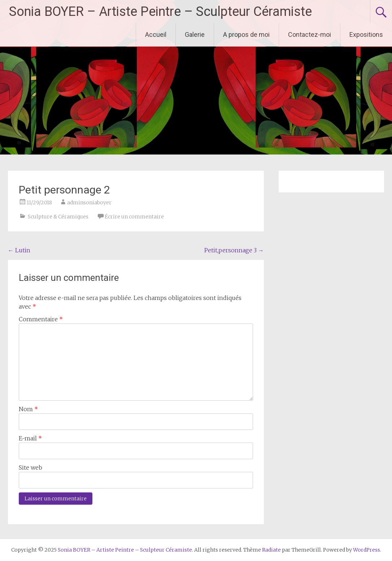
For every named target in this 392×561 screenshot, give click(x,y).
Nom (28, 409)
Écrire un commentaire (134, 217)
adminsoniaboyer (89, 203)
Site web (31, 467)
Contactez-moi (310, 34)
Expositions (366, 34)
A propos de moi (246, 34)
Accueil (156, 34)
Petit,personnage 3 (234, 250)
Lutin (19, 250)
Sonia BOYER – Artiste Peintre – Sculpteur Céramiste (160, 12)
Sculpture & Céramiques (58, 217)
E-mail (30, 438)
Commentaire (41, 319)
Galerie (195, 34)
